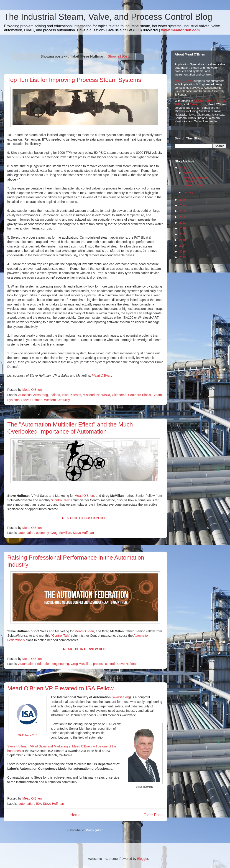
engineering (61, 664)
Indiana (55, 395)
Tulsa (178, 104)
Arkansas (25, 395)
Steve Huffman (32, 400)
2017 (183, 246)
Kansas (76, 395)
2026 (183, 168)
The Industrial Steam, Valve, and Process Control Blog (108, 17)
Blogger (142, 859)
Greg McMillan (61, 533)
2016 (183, 251)
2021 (183, 223)
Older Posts (153, 815)
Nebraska (103, 395)
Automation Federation (34, 664)
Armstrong (41, 395)
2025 (183, 200)
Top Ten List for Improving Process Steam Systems (74, 80)
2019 (183, 234)
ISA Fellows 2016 (27, 735)
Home (75, 815)
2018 (183, 240)
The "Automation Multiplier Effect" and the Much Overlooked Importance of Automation (70, 428)
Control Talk (61, 500)
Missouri (89, 395)
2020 (183, 228)
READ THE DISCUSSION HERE (85, 518)
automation (26, 533)
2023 (183, 211)
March (187, 173)
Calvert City (198, 104)
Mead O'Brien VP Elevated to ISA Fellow (60, 688)
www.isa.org (121, 697)
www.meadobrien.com (180, 30)
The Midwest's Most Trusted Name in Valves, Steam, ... (195, 182)
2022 (183, 217)
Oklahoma (119, 395)
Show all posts (119, 56)
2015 (183, 257)
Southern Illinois (140, 395)
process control (104, 664)
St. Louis (219, 101)
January (188, 192)
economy (42, 533)
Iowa (65, 395)
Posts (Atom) (95, 830)
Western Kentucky (57, 400)
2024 (183, 205)
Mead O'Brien (101, 376)
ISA (39, 804)
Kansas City (202, 101)
